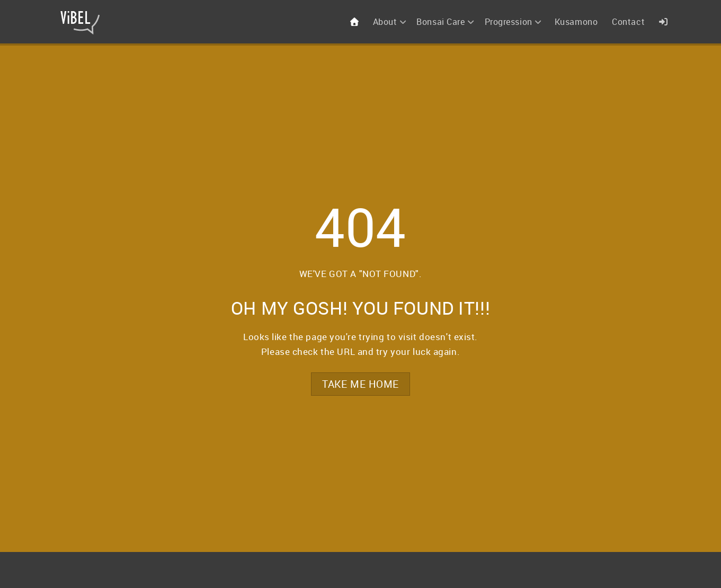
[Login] (664, 22)
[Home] (355, 22)
